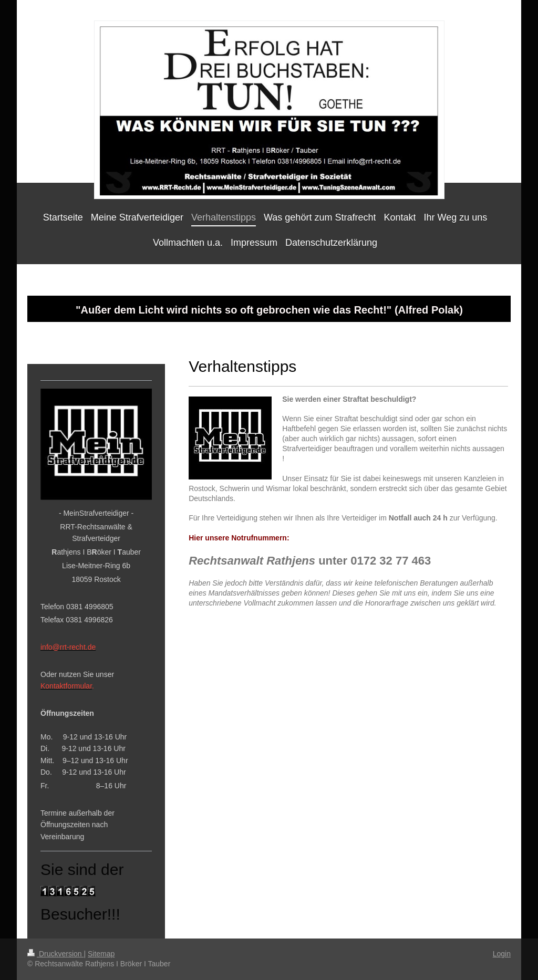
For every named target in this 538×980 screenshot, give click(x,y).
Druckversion (55, 954)
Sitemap (101, 954)
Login (502, 954)
